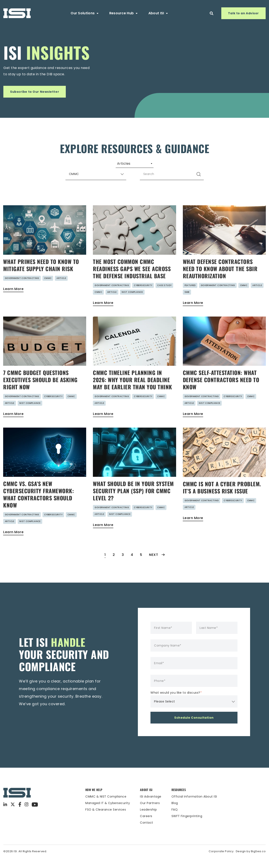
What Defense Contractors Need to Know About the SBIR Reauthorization (220, 279)
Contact (147, 833)
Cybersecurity (143, 295)
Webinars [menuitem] (120, 165)
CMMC (48, 288)
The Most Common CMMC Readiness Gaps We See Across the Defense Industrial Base (132, 279)
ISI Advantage (151, 807)
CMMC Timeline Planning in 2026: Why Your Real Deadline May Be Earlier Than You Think (133, 390)
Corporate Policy (221, 861)
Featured (190, 295)
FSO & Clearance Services (106, 820)
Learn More (13, 299)
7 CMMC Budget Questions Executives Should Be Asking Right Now (40, 390)
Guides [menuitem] (90, 165)
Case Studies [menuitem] (203, 165)
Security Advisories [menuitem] (160, 165)
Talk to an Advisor (243, 13)
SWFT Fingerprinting (187, 826)
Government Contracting (22, 288)
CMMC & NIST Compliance (106, 807)
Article (61, 288)
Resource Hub (124, 13)
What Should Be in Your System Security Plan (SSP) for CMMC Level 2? (133, 501)
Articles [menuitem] (61, 165)
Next (157, 565)
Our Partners (150, 813)
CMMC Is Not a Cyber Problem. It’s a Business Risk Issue (222, 498)
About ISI (158, 13)
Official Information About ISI (194, 807)
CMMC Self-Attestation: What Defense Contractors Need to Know (221, 390)
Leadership (148, 820)
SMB (187, 302)
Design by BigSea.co (251, 861)
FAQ (175, 820)
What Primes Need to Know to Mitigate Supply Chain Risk (41, 275)
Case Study (164, 295)
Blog (175, 813)
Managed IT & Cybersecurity (108, 813)
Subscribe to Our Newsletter (35, 92)
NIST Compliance (132, 302)
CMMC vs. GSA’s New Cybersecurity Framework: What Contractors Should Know (38, 504)
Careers (146, 826)
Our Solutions (85, 13)
